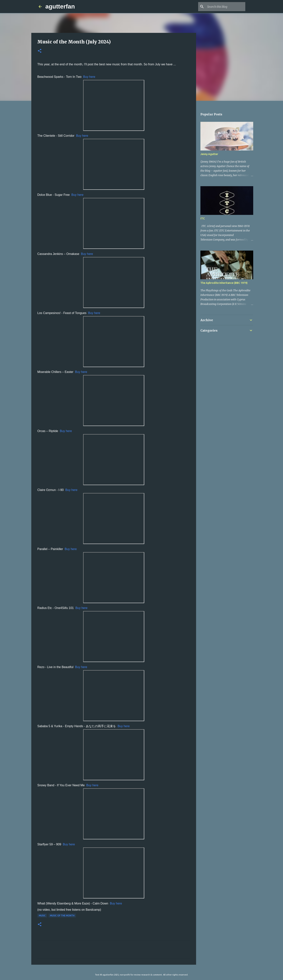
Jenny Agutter (209, 154)
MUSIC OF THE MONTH (62, 916)
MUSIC (42, 916)
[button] (40, 51)
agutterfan (60, 6)
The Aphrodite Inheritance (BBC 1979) (224, 283)
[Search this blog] (225, 7)
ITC (203, 218)
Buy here (89, 77)
